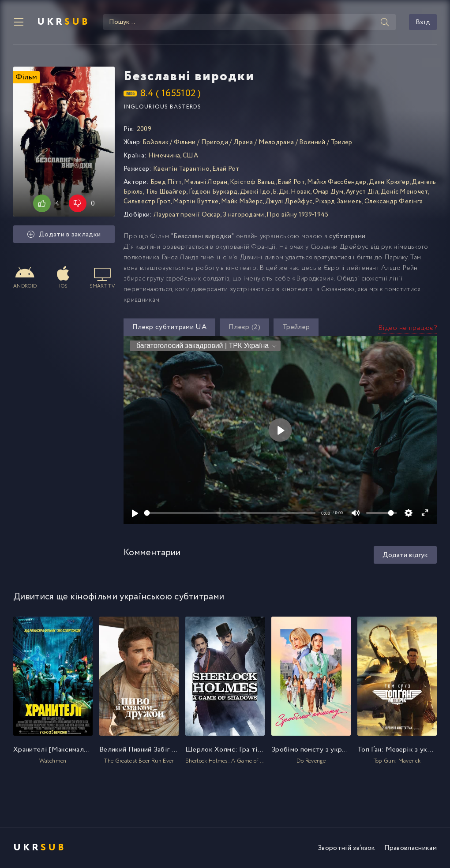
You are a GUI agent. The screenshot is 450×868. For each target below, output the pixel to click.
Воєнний (312, 142)
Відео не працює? (407, 328)
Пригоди (215, 142)
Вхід (423, 22)
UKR (64, 22)
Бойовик (156, 142)
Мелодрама (276, 142)
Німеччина (164, 156)
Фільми (185, 142)
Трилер (342, 142)
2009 (144, 129)
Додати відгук (405, 555)
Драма (243, 142)
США (190, 156)
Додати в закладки (64, 234)
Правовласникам (411, 848)
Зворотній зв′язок (346, 848)
